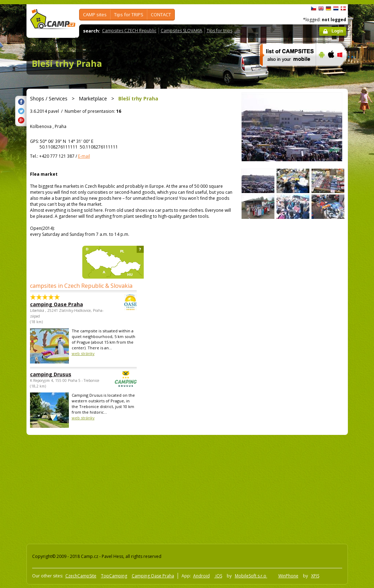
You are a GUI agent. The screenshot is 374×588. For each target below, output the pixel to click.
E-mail (84, 156)
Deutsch (328, 8)
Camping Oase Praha (153, 576)
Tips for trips (219, 31)
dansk (343, 8)
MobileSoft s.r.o (251, 576)
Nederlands (336, 8)
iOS (218, 576)
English (321, 8)
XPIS (315, 576)
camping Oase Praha (64, 304)
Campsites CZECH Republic (129, 31)
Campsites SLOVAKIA (182, 31)
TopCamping (114, 576)
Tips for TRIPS (129, 14)
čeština (314, 8)
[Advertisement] (133, 488)
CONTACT (161, 14)
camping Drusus (64, 374)
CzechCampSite (81, 576)
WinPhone (288, 576)
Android (201, 576)
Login (337, 31)
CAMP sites (95, 14)
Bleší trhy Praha (67, 63)
